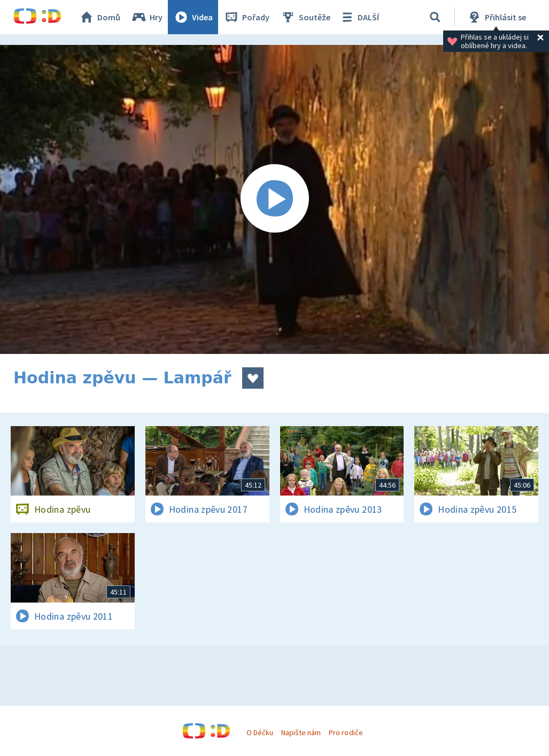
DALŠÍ (359, 17)
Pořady (246, 17)
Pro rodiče (346, 732)
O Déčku (260, 732)
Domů (99, 17)
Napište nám (301, 732)
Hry (147, 17)
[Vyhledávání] (435, 17)
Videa (193, 17)
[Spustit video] (274, 199)
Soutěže (305, 17)
